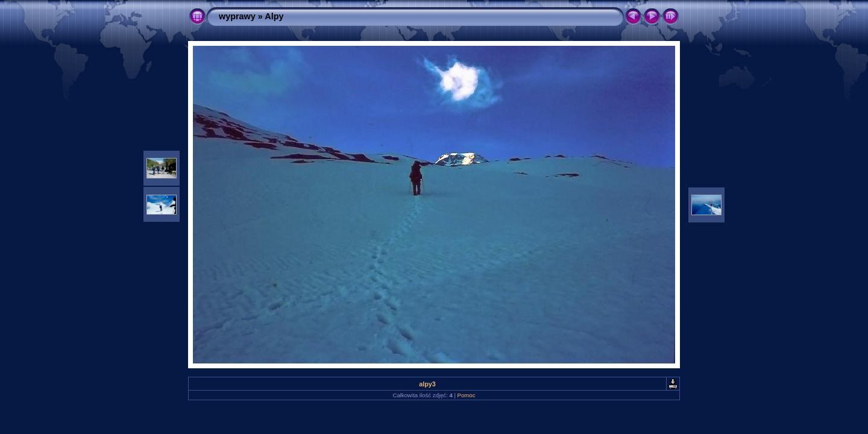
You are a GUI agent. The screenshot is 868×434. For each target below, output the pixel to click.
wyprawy (237, 16)
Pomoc (467, 395)
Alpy (274, 16)
